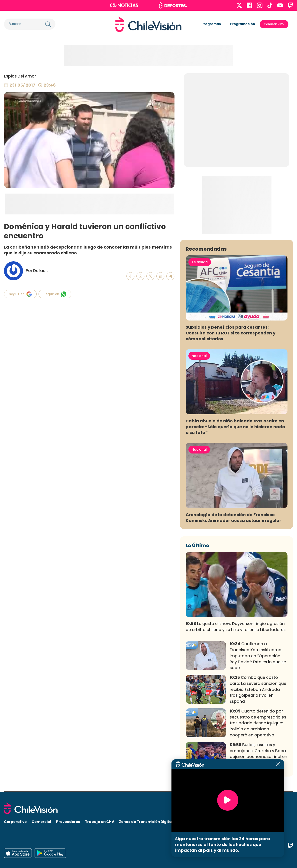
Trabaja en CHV (100, 822)
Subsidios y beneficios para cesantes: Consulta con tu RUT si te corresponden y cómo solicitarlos (231, 333)
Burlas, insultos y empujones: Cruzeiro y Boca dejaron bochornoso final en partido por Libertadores (258, 754)
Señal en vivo (274, 24)
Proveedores (68, 822)
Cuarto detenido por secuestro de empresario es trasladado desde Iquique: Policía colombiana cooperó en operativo (258, 723)
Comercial (41, 822)
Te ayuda (200, 262)
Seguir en (20, 294)
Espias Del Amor (20, 76)
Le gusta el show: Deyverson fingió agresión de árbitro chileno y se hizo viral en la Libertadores (236, 627)
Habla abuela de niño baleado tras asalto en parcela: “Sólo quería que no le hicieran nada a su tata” (235, 427)
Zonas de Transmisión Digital (146, 822)
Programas (211, 24)
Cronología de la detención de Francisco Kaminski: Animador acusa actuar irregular (233, 518)
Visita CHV (187, 822)
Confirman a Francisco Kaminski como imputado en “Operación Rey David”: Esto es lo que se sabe (258, 656)
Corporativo (15, 822)
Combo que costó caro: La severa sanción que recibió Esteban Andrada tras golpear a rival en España (258, 689)
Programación (243, 24)
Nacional (199, 356)
